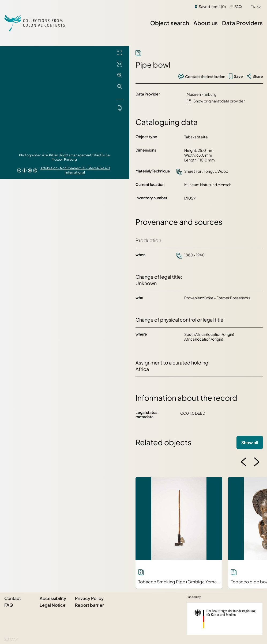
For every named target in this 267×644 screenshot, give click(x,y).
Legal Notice (53, 605)
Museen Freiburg (202, 94)
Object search (170, 23)
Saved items (212, 6)
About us (206, 23)
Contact (13, 598)
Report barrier (89, 605)
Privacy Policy (89, 598)
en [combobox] (253, 7)
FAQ (238, 6)
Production (148, 240)
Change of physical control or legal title (179, 320)
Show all (250, 442)
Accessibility (53, 598)
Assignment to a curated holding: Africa (173, 366)
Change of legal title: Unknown (159, 280)
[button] (244, 462)
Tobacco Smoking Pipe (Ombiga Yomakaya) (183, 582)
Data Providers (242, 23)
